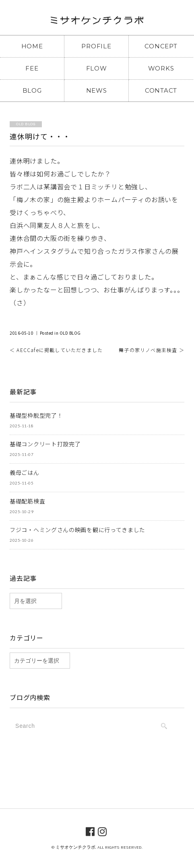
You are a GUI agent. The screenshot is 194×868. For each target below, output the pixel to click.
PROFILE (96, 46)
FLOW (97, 68)
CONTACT (161, 90)
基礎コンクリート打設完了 (45, 444)
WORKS (161, 68)
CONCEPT (161, 46)
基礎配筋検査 (27, 501)
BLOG (32, 90)
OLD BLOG (70, 333)
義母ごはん (25, 472)
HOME (32, 46)
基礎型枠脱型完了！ (36, 415)
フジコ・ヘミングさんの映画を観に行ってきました (77, 530)
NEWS (97, 90)
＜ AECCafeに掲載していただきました (56, 350)
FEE (32, 68)
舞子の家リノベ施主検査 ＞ (152, 350)
